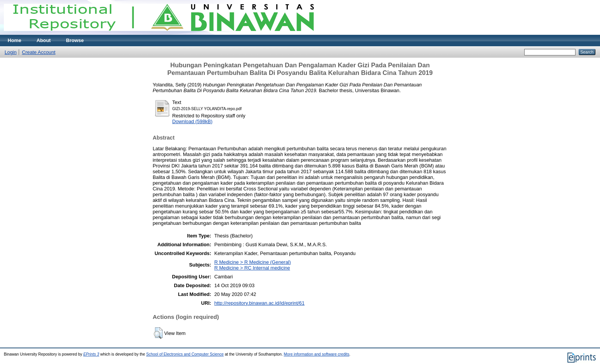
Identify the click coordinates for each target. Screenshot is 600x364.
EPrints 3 (91, 354)
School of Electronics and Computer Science (185, 354)
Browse (75, 40)
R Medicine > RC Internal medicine (252, 268)
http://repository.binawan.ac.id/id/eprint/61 (259, 303)
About (44, 40)
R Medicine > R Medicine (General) (253, 262)
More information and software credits (317, 354)
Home (15, 40)
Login (11, 52)
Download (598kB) (192, 121)
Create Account (39, 52)
